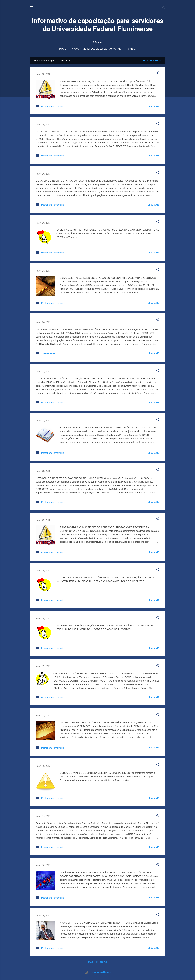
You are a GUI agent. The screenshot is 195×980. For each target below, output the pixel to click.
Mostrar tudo (152, 61)
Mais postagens (97, 962)
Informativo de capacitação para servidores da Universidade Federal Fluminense (97, 25)
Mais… (132, 49)
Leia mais (153, 106)
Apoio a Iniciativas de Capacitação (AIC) (97, 49)
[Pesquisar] (163, 8)
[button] (157, 74)
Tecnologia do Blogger (98, 972)
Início (63, 49)
